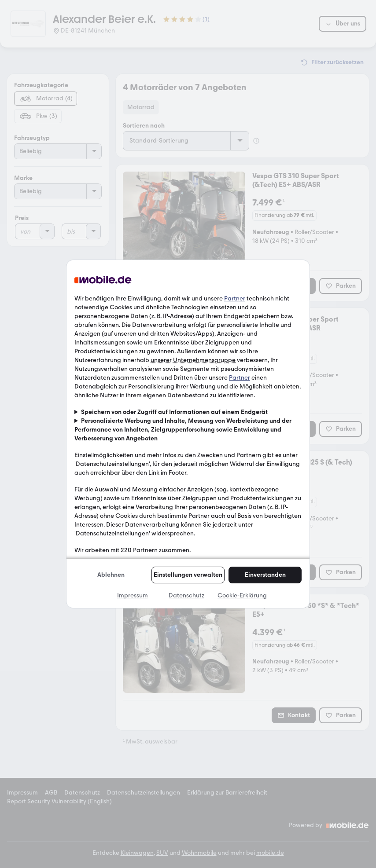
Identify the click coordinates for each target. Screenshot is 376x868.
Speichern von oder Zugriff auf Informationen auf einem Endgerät (174, 412)
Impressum (133, 595)
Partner (235, 298)
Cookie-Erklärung (242, 595)
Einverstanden (265, 575)
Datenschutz (186, 595)
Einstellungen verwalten (188, 575)
